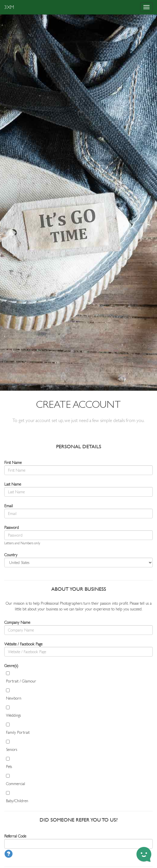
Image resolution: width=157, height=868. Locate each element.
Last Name (13, 484)
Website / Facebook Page (23, 644)
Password (12, 527)
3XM (9, 7)
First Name (13, 462)
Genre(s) (11, 666)
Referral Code (15, 836)
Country (11, 555)
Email (9, 506)
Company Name (17, 622)
